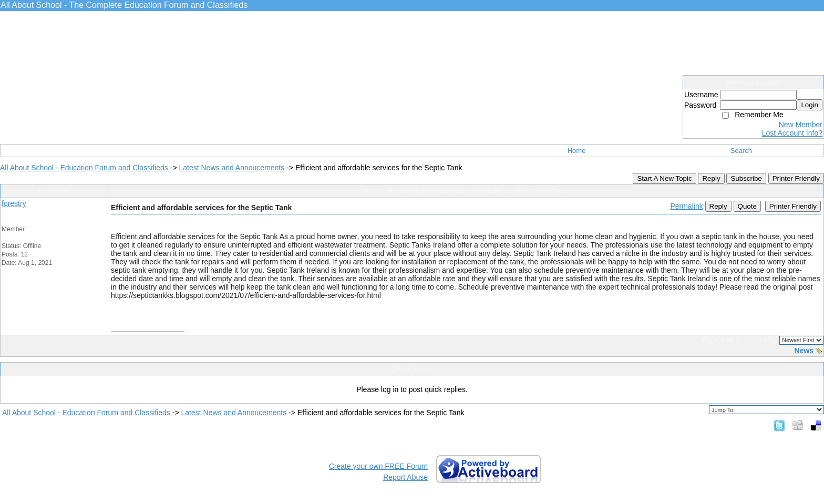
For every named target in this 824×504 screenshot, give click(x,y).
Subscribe (746, 178)
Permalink (686, 206)
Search (741, 151)
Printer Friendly (796, 178)
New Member (801, 125)
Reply (711, 178)
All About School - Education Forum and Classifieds (85, 168)
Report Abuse (405, 477)
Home (577, 151)
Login (810, 105)
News (804, 351)
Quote (747, 206)
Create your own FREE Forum (378, 466)
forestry (14, 203)
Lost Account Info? (792, 133)
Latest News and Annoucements (231, 168)
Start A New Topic (664, 178)
